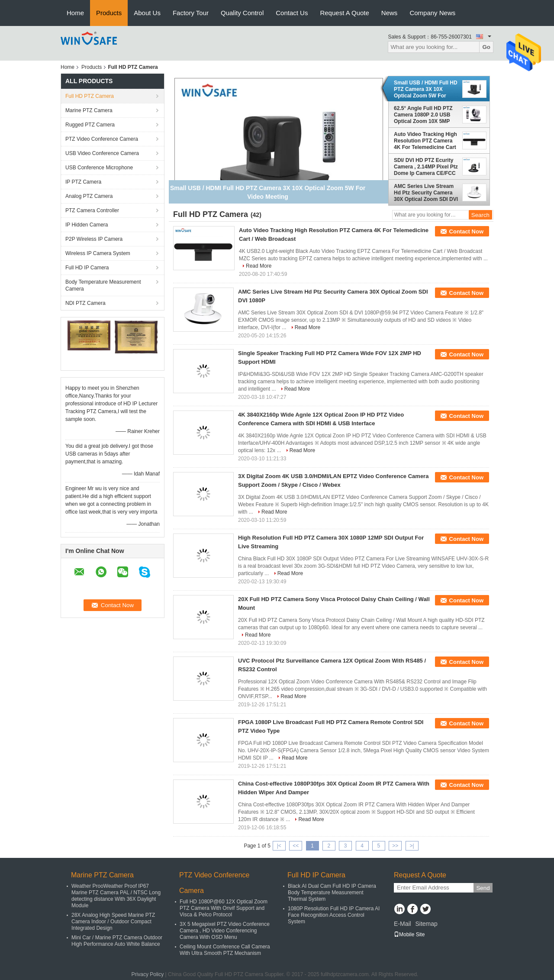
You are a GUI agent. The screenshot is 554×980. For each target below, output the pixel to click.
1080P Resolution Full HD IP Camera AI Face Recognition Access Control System (334, 915)
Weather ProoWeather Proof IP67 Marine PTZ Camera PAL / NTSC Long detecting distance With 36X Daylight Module (116, 896)
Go (486, 47)
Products (109, 13)
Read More (259, 266)
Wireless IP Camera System (98, 253)
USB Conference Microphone (99, 168)
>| (412, 846)
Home (75, 13)
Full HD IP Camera (87, 268)
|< (279, 846)
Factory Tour (191, 13)
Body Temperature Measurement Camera (103, 285)
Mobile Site (409, 935)
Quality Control (242, 13)
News (390, 13)
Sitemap (426, 924)
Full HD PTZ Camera (90, 96)
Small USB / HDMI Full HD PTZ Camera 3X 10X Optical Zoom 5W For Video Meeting (426, 89)
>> (395, 846)
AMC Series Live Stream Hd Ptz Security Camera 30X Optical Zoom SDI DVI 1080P (426, 193)
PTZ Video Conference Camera (102, 139)
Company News (432, 13)
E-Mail (403, 924)
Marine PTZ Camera (89, 110)
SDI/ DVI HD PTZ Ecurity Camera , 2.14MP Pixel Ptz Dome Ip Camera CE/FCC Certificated (426, 167)
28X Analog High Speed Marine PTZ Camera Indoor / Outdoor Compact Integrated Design (113, 922)
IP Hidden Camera (87, 225)
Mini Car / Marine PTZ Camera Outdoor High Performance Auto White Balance (117, 941)
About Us (147, 13)
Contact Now (466, 231)
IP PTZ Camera (83, 182)
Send (483, 888)
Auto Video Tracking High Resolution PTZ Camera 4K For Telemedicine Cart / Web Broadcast (425, 141)
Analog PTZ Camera (89, 196)
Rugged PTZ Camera (90, 125)
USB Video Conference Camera (102, 153)
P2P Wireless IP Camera (94, 239)
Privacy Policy (148, 974)
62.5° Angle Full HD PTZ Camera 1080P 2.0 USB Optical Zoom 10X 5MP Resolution (423, 115)
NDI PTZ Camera (85, 303)
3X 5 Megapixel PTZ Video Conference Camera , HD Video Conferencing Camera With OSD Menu (225, 931)
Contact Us (292, 13)
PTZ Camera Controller (92, 210)
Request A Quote (344, 13)
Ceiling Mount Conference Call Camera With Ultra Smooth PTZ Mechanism (225, 950)
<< (296, 846)
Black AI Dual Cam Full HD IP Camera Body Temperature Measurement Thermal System (332, 893)
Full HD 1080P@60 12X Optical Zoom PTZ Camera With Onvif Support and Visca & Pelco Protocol (224, 908)
